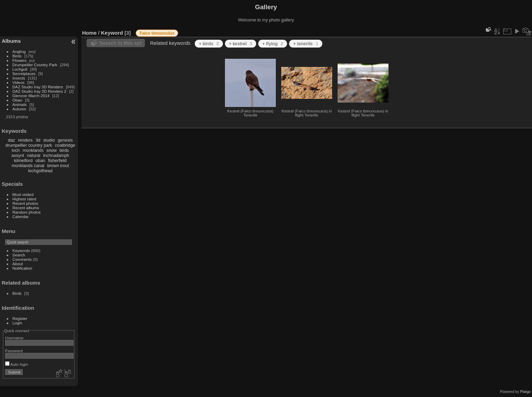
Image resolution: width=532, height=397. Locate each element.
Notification (22, 268)
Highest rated (24, 199)
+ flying (273, 44)
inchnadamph (56, 155)
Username (14, 338)
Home (89, 33)
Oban (17, 100)
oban (40, 160)
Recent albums (26, 208)
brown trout (58, 166)
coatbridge (65, 145)
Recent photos (25, 203)
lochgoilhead (40, 171)
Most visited (23, 194)
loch (16, 150)
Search (19, 255)
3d (38, 140)
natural (33, 155)
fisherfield (58, 160)
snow (52, 150)
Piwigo (525, 392)
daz (12, 140)
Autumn (20, 109)
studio (49, 140)
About (18, 264)
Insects (19, 78)
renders (25, 140)
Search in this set (120, 43)
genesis (65, 140)
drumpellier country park (29, 145)
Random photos (27, 212)
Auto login (17, 364)
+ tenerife (306, 44)
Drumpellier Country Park (35, 65)
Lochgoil (20, 69)
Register (20, 318)
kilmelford (23, 160)
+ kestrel (241, 44)
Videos (19, 82)
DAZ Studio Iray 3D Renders (38, 87)
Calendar (21, 216)
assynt (18, 155)
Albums (11, 41)
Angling (19, 51)
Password (14, 351)
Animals (20, 104)
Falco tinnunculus (157, 33)
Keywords (21, 250)
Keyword (112, 33)
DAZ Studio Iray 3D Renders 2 (40, 91)
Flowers (20, 60)
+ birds (209, 44)
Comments (22, 259)
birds (64, 150)
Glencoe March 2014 (31, 96)
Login (17, 323)
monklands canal (28, 166)
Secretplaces (24, 74)
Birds (17, 56)
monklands (33, 150)
